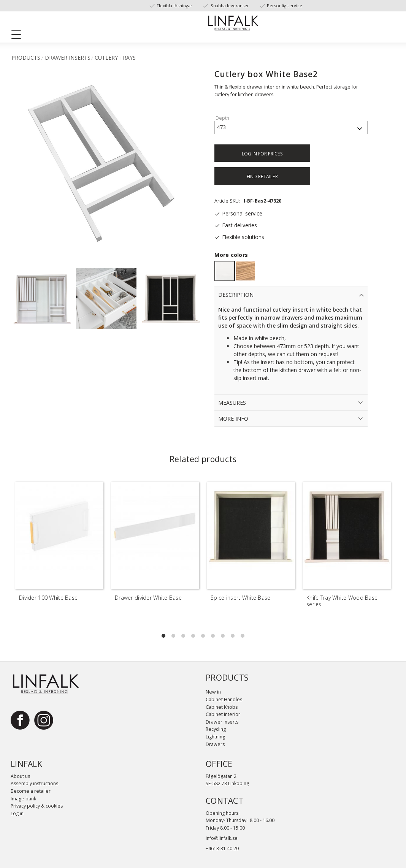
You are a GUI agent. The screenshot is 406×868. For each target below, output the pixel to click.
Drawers (215, 744)
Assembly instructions (34, 783)
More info (233, 419)
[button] (19, 36)
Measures (232, 403)
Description (236, 295)
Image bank (23, 799)
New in (213, 692)
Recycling (216, 729)
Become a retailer (31, 791)
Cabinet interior (223, 714)
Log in (17, 813)
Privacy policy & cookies (37, 806)
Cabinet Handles (224, 699)
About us (20, 776)
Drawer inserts (222, 722)
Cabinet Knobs (222, 707)
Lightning (215, 737)
